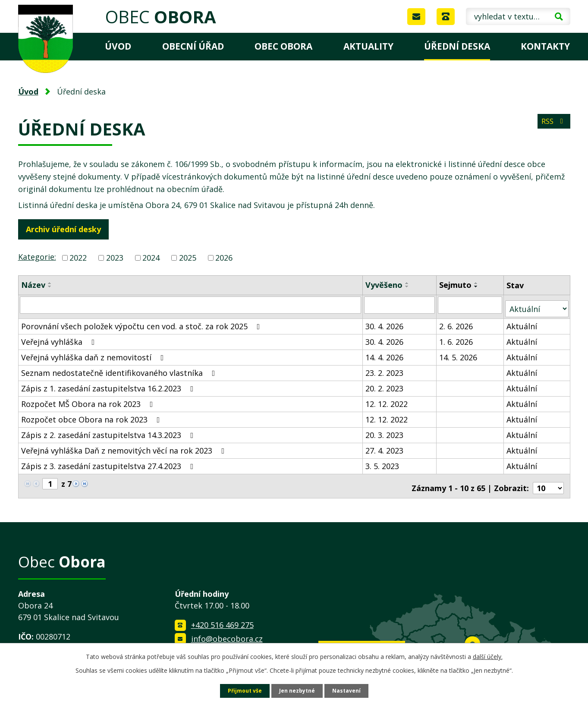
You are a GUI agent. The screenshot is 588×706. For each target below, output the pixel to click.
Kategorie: (37, 257)
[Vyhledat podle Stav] (537, 304)
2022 (78, 258)
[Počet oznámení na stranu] (548, 480)
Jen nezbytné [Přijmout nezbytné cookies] (297, 690)
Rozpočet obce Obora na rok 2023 (92, 415)
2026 (224, 258)
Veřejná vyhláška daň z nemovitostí (94, 353)
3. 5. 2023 (383, 462)
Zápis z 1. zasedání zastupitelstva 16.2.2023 (109, 384)
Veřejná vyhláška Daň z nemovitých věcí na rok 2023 (125, 446)
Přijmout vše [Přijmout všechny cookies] (240, 690)
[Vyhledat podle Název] (191, 305)
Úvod (118, 46)
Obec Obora (283, 46)
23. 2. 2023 (385, 369)
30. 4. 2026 (385, 322)
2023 (115, 258)
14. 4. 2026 (385, 353)
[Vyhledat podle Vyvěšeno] (400, 305)
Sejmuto (456, 285)
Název (33, 285)
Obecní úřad (193, 46)
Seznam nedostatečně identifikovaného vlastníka (120, 369)
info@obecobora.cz (227, 630)
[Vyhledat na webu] (518, 16)
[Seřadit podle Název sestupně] (50, 287)
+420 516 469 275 (222, 617)
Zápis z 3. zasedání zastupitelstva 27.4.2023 (109, 462)
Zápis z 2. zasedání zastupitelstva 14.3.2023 (109, 431)
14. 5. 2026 (459, 353)
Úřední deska (457, 46)
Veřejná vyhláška (60, 337)
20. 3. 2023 (385, 431)
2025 (188, 258)
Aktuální (523, 322)
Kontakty (545, 46)
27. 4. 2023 (385, 446)
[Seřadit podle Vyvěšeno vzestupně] (408, 283)
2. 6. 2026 (457, 322)
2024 (151, 258)
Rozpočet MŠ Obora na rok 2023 (89, 400)
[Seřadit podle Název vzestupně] (50, 283)
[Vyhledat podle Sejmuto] (471, 305)
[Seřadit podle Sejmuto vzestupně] (477, 283)
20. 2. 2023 (385, 384)
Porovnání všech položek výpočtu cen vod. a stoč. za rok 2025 (142, 322)
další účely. (488, 655)
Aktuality (368, 46)
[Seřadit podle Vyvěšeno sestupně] (408, 287)
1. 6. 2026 (457, 337)
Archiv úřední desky (67, 229)
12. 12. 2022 (387, 400)
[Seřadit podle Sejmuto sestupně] (477, 287)
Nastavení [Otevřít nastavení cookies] (351, 690)
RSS (552, 126)
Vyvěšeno (384, 285)
